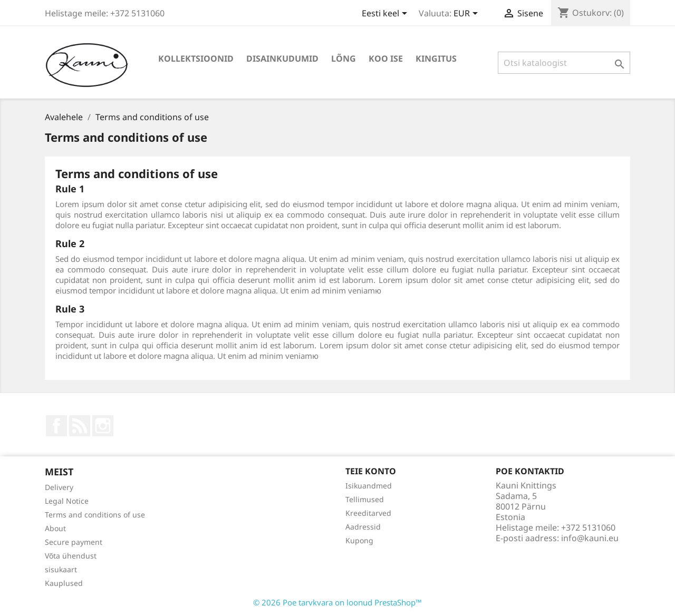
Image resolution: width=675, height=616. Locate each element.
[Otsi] (564, 63)
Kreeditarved (368, 513)
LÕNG (344, 58)
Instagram (103, 426)
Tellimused (365, 499)
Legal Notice (67, 501)
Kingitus (436, 58)
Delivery (59, 487)
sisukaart (61, 569)
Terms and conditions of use (95, 515)
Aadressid (363, 527)
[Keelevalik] (386, 14)
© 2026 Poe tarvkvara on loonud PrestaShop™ (337, 602)
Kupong (359, 540)
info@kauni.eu (590, 538)
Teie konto (371, 471)
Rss (80, 426)
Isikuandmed (369, 486)
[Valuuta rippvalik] (467, 14)
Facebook (56, 426)
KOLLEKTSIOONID (196, 58)
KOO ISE (386, 58)
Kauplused (64, 583)
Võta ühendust (71, 556)
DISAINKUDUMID (282, 58)
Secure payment (74, 542)
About (55, 528)
